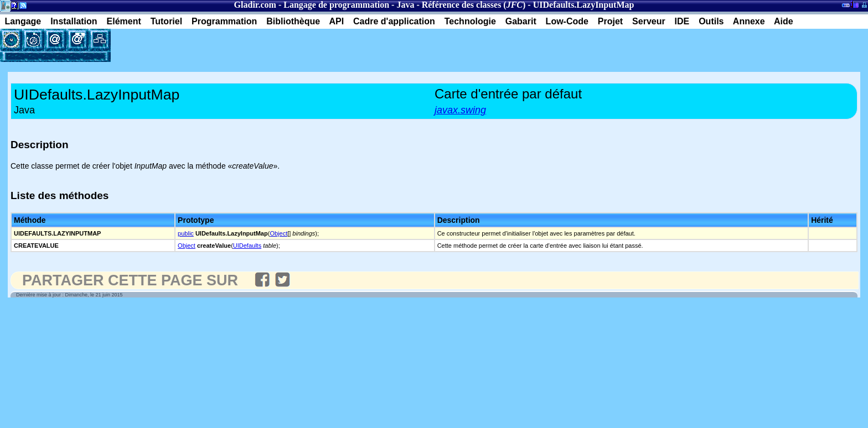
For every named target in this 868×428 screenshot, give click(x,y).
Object (278, 233)
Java (405, 5)
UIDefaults (247, 246)
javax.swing (460, 110)
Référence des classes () (474, 5)
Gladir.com (255, 5)
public (186, 233)
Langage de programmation (336, 5)
